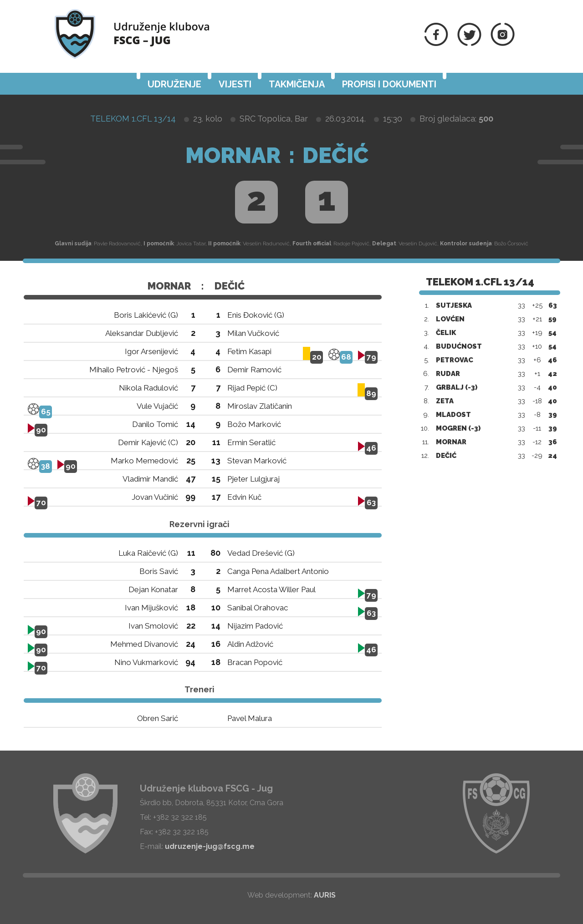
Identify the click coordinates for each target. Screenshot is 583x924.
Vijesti (235, 84)
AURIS (325, 895)
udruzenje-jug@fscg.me (210, 846)
